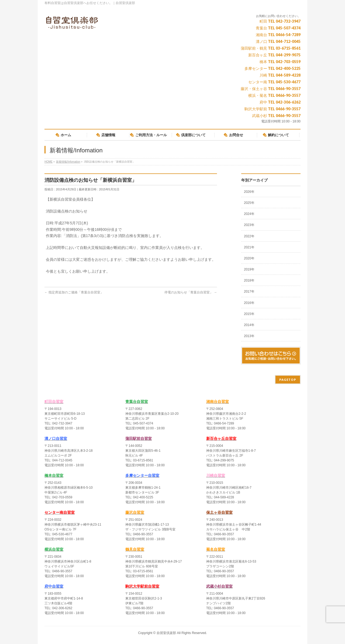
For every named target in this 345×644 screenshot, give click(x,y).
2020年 (249, 258)
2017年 (249, 292)
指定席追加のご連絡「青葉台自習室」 (74, 292)
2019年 (249, 269)
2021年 (249, 247)
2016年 (249, 303)
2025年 (249, 203)
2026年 (249, 192)
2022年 (249, 236)
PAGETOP (288, 380)
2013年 (249, 336)
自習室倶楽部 (166, 633)
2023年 (249, 225)
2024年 (249, 214)
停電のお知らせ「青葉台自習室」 (191, 292)
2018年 (249, 280)
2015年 (249, 314)
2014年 (249, 325)
